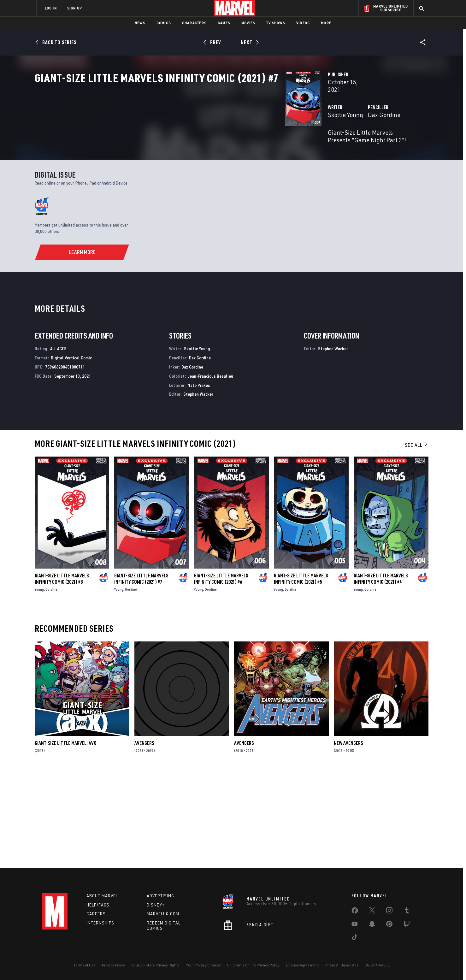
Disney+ (156, 905)
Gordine (51, 684)
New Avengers (348, 838)
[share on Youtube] (355, 925)
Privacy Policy (113, 965)
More (326, 23)
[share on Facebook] (355, 912)
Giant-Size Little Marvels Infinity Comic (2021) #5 (301, 673)
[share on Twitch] (407, 925)
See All (416, 540)
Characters (194, 23)
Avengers (144, 838)
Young (39, 684)
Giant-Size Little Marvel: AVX (65, 838)
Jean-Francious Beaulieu (210, 471)
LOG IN (51, 8)
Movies (248, 23)
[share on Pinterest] (389, 925)
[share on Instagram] (389, 912)
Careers (96, 914)
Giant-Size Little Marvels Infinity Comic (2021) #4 (381, 673)
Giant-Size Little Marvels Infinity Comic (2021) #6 (221, 673)
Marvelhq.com (163, 914)
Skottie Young (170, 135)
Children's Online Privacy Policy (253, 965)
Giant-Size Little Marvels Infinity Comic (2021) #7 (141, 673)
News (140, 23)
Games (224, 23)
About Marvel (102, 896)
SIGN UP (74, 8)
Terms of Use (85, 965)
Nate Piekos (199, 479)
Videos (303, 23)
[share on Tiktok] (355, 938)
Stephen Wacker (198, 489)
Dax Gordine (297, 135)
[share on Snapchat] (372, 925)
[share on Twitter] (372, 912)
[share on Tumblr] (407, 912)
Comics (164, 23)
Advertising (160, 896)
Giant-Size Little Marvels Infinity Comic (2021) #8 (62, 673)
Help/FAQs (98, 905)
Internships (100, 923)
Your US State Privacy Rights (155, 965)
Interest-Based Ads (342, 965)
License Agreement (302, 965)
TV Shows (276, 23)
